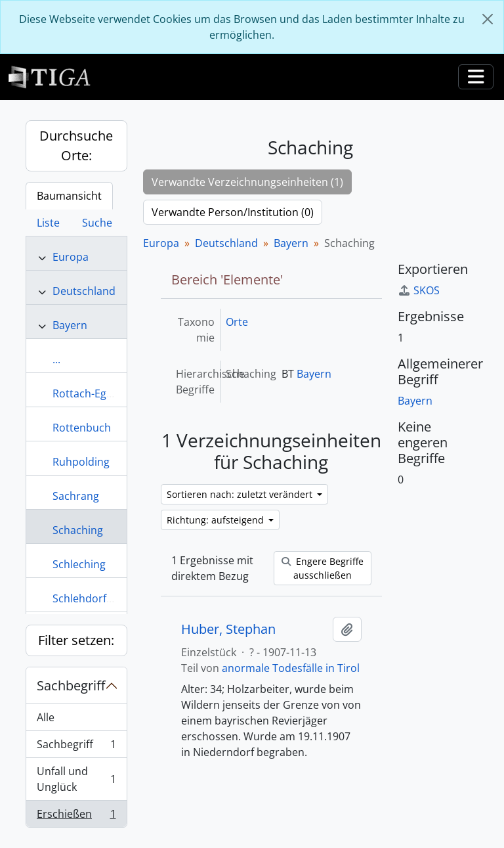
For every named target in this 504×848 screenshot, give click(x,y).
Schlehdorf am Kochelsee (115, 598)
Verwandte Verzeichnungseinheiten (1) (247, 182)
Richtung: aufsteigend (217, 520)
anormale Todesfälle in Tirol (291, 668)
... (56, 359)
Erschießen (76, 816)
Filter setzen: (76, 640)
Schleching (79, 564)
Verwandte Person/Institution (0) (233, 212)
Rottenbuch (82, 428)
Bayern (70, 325)
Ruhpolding (81, 462)
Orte (237, 322)
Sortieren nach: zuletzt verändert (241, 494)
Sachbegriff (71, 685)
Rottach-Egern (88, 393)
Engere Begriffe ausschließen (323, 568)
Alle (46, 717)
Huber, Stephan (228, 629)
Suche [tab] (97, 223)
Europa (71, 257)
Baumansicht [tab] (69, 196)
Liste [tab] (48, 223)
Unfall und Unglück (76, 779)
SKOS (419, 290)
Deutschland (84, 291)
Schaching (78, 530)
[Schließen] (488, 19)
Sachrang (76, 496)
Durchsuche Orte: (76, 145)
